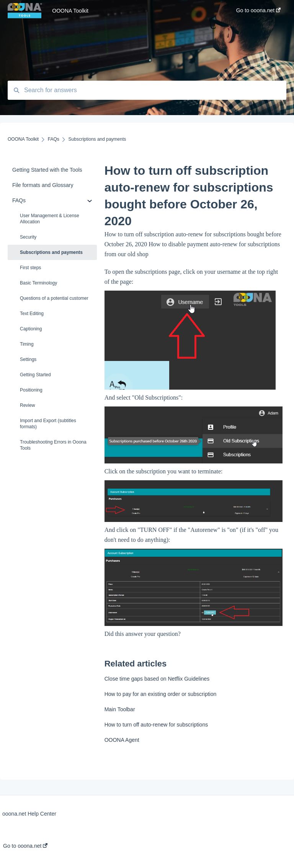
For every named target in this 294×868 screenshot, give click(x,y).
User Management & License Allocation (50, 219)
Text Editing (32, 314)
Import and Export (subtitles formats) (48, 424)
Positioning (31, 390)
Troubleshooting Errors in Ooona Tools (53, 445)
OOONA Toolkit (70, 11)
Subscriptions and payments (51, 252)
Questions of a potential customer (54, 298)
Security (28, 237)
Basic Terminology (38, 283)
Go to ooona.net (25, 846)
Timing (27, 344)
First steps (30, 268)
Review (27, 405)
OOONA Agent (122, 740)
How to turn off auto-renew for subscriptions (156, 725)
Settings (28, 359)
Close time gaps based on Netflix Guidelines (157, 679)
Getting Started (35, 375)
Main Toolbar (120, 709)
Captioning (31, 329)
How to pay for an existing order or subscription (161, 694)
